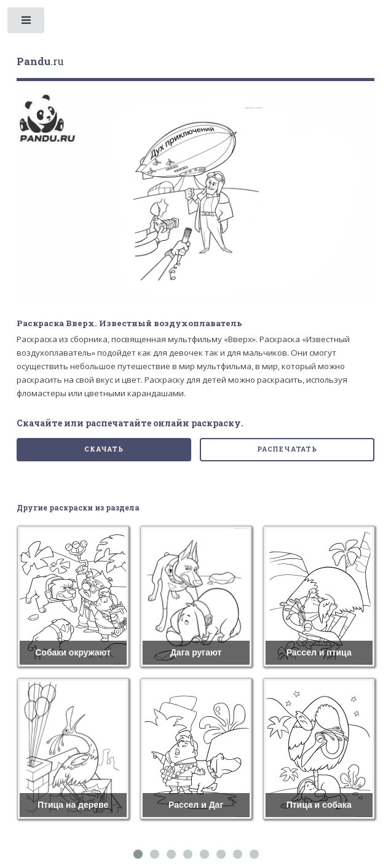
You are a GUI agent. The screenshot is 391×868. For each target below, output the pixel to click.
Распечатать (287, 449)
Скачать (104, 449)
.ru (40, 61)
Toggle (27, 23)
